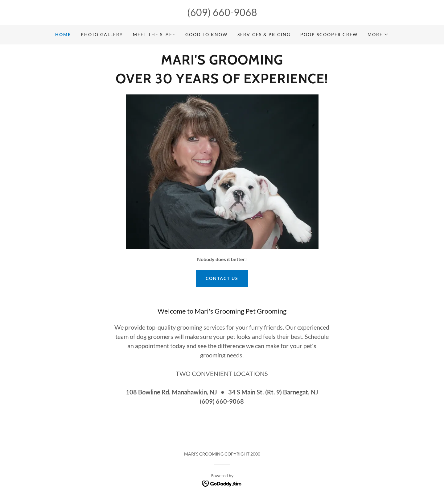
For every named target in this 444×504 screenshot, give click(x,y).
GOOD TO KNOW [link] (206, 34)
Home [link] (63, 34)
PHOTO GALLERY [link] (102, 34)
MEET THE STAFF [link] (154, 34)
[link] (222, 62)
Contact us (222, 278)
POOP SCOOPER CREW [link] (329, 34)
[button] (378, 35)
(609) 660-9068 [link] (222, 12)
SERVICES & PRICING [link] (264, 34)
